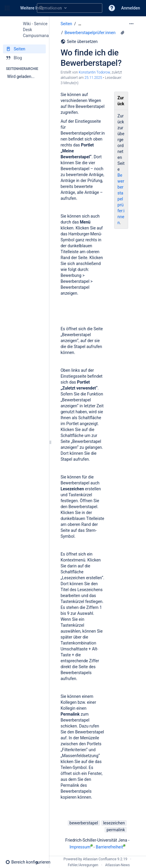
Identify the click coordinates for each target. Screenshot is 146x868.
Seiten (66, 24)
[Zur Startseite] (14, 8)
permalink (116, 830)
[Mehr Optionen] (131, 24)
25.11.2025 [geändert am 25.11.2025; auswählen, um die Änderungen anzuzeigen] (93, 78)
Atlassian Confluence (100, 859)
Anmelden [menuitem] (131, 8)
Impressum (81, 847)
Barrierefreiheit (110, 847)
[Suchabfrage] (70, 8)
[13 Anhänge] (123, 33)
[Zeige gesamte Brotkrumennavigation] (80, 24)
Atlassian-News (118, 865)
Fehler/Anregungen (83, 865)
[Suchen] (41, 8)
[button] (7, 8)
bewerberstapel (84, 823)
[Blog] (24, 58)
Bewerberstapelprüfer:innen (90, 33)
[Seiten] (24, 49)
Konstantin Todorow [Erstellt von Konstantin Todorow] (94, 72)
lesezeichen (114, 823)
